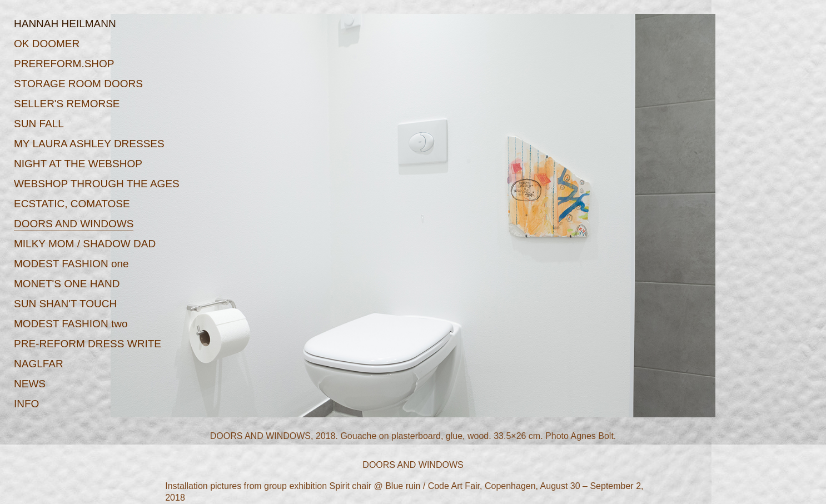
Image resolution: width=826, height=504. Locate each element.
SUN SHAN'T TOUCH (65, 304)
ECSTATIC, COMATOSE (72, 204)
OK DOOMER (47, 44)
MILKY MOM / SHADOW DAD (85, 244)
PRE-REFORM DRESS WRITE (88, 344)
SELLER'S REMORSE (67, 104)
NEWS (30, 384)
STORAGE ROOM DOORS (78, 84)
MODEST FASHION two (71, 324)
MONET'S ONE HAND (67, 284)
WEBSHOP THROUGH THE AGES (97, 184)
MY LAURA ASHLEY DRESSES (89, 144)
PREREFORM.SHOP (64, 64)
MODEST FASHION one (71, 264)
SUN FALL (39, 124)
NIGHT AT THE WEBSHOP (78, 164)
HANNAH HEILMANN (65, 24)
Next (619, 232)
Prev (206, 232)
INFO (26, 404)
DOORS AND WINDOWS (74, 224)
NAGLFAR (39, 364)
